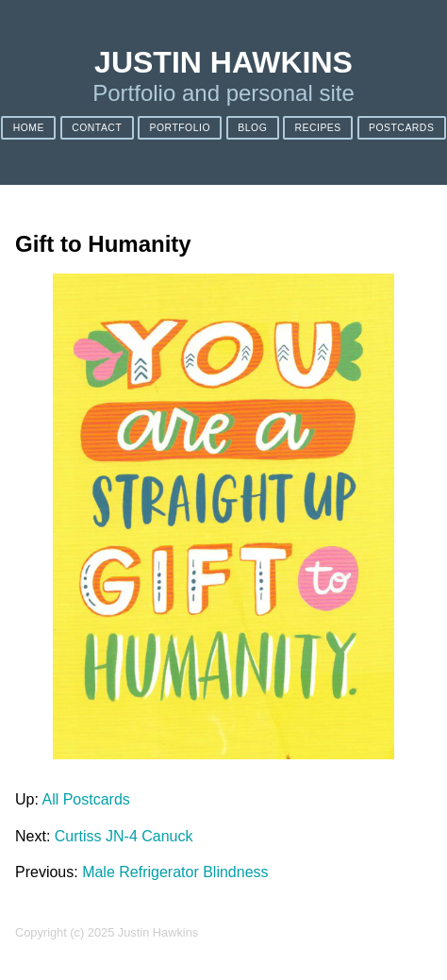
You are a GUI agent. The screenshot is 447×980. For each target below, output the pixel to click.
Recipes (317, 128)
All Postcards (85, 799)
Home (29, 128)
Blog (252, 128)
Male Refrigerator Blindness (175, 872)
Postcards (401, 128)
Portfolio (181, 128)
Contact (97, 128)
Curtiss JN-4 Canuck (124, 836)
